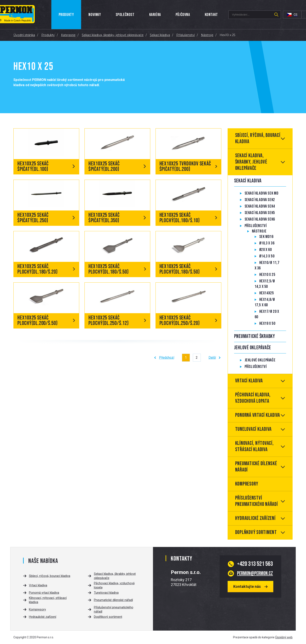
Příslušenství (256, 226)
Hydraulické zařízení (255, 518)
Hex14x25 (267, 293)
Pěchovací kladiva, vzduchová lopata (253, 398)
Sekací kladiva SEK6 (260, 219)
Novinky (95, 15)
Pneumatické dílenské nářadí (256, 467)
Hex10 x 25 (267, 275)
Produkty (66, 15)
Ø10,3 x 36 (267, 243)
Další (212, 358)
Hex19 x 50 (267, 323)
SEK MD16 (266, 237)
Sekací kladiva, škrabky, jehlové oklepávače (251, 162)
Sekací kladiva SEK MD (262, 193)
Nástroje (259, 231)
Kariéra (155, 15)
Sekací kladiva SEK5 (260, 213)
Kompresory (247, 484)
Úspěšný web (284, 637)
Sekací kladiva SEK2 (260, 200)
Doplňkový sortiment (256, 532)
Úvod (49, 15)
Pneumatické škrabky (255, 336)
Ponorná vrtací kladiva (258, 415)
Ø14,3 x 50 (267, 256)
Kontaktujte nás (247, 586)
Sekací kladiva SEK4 (260, 206)
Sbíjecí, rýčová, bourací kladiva (258, 138)
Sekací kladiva (248, 181)
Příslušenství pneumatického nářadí (257, 501)
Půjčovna (183, 15)
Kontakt (211, 15)
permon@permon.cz (255, 573)
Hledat (276, 15)
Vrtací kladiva (249, 381)
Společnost (125, 15)
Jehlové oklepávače (253, 348)
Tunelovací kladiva (253, 429)
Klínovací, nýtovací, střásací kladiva (254, 446)
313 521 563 (255, 564)
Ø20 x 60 (266, 250)
